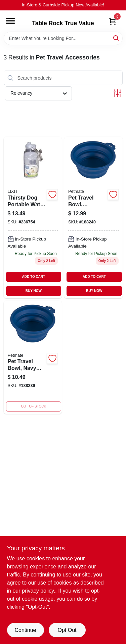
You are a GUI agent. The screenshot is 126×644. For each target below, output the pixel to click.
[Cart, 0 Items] (113, 21)
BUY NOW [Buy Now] (34, 291)
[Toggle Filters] (117, 93)
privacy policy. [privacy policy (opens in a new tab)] (38, 591)
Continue (25, 630)
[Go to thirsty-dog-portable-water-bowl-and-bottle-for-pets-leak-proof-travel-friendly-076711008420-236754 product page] (33, 217)
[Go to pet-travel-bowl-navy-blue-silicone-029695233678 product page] (33, 357)
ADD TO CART (34, 277)
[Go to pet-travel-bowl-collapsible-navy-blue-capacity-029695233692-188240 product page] (93, 217)
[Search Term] (63, 38)
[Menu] (10, 21)
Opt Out (67, 630)
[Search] (116, 38)
